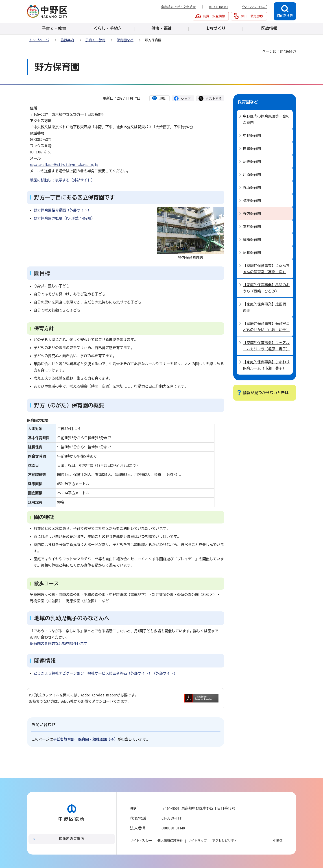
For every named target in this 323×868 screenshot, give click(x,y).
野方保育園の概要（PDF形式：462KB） (64, 218)
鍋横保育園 (252, 240)
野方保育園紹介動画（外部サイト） (62, 210)
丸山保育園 (252, 188)
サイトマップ (197, 841)
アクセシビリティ (225, 841)
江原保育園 (252, 174)
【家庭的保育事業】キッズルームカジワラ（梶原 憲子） (266, 346)
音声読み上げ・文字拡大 (178, 7)
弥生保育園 (252, 201)
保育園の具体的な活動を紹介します (59, 643)
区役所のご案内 (72, 839)
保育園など (125, 40)
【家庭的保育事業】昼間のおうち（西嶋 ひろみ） (266, 288)
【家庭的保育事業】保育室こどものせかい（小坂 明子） (266, 327)
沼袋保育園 (252, 161)
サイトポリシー (141, 841)
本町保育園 (252, 227)
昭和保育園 (252, 253)
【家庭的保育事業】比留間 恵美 (266, 307)
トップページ (39, 40)
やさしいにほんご (254, 7)
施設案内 (67, 40)
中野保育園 (252, 135)
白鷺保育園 (252, 148)
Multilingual (219, 7)
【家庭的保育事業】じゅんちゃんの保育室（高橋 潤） (266, 269)
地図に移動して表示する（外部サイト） (62, 180)
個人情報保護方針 (170, 841)
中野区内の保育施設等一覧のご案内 (266, 119)
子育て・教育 (95, 40)
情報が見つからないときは (266, 393)
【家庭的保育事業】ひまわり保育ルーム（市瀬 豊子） (266, 365)
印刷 (162, 98)
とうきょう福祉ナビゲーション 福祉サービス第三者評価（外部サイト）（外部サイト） (105, 673)
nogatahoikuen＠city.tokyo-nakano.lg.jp (64, 165)
